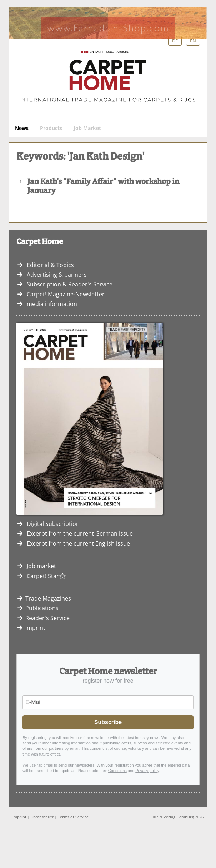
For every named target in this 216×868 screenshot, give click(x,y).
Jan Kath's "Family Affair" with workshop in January (103, 186)
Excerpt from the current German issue (80, 533)
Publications (42, 608)
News (22, 128)
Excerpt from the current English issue (78, 543)
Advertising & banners (57, 275)
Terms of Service (73, 817)
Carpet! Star (46, 576)
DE (175, 41)
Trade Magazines (48, 598)
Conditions (117, 771)
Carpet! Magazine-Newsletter (66, 294)
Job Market (87, 128)
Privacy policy (147, 771)
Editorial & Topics (50, 265)
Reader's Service (47, 618)
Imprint (35, 628)
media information (52, 304)
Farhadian (108, 23)
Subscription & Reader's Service (70, 284)
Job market (41, 566)
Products (51, 128)
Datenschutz (42, 817)
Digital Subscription (53, 524)
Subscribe (108, 722)
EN (193, 41)
